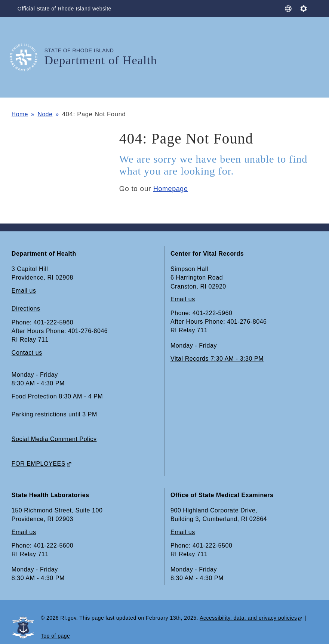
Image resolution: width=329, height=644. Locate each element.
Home (20, 114)
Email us (24, 291)
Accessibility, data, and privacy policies (248, 618)
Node (47, 114)
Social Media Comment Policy (54, 439)
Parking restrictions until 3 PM (54, 415)
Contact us (27, 353)
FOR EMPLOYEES (39, 464)
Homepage (172, 189)
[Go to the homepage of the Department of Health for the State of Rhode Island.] (28, 57)
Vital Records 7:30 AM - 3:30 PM (217, 359)
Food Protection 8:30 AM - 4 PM (57, 397)
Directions (26, 309)
